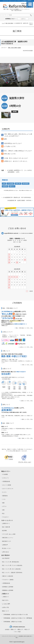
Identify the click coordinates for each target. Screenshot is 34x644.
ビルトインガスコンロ (8, 489)
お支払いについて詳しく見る (26, 347)
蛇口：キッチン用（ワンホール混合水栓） (13, 565)
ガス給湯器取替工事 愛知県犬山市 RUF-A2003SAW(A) (17, 197)
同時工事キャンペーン (8, 538)
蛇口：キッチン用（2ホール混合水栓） (12, 569)
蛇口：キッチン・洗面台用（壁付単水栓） (13, 573)
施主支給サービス (7, 541)
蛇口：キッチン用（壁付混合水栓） (11, 562)
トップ (3, 23)
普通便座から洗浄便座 (8, 590)
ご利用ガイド (6, 597)
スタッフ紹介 (17, 632)
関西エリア (20, 629)
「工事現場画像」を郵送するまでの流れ (12, 622)
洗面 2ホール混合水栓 (8, 576)
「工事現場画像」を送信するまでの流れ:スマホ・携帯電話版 (17, 618)
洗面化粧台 (5, 496)
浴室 (3, 510)
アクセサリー (6, 517)
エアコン (4, 506)
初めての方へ (6, 600)
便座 (3, 503)
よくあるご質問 (6, 604)
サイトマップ (5, 636)
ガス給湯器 (10, 184)
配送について (6, 611)
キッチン (4, 492)
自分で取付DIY (6, 558)
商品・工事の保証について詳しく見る (24, 328)
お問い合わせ (6, 552)
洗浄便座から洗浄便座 (8, 587)
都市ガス (12, 186)
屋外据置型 (26, 184)
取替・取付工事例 (9, 23)
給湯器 (19, 48)
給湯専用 (5, 186)
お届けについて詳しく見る (27, 401)
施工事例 (4, 531)
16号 (4, 184)
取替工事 (18, 184)
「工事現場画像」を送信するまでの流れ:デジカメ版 (15, 615)
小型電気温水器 (6, 481)
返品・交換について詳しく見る (26, 438)
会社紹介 (7, 629)
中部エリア (27, 629)
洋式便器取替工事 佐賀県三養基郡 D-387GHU (19, 200)
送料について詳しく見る (27, 419)
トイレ (4, 499)
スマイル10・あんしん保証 (9, 534)
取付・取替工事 (6, 527)
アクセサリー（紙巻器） (8, 580)
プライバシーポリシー (13, 636)
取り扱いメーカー (7, 548)
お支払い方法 (6, 607)
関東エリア (14, 629)
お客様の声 (5, 545)
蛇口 (3, 514)
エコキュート (6, 478)
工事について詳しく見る (27, 365)
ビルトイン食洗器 (7, 485)
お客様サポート (6, 523)
